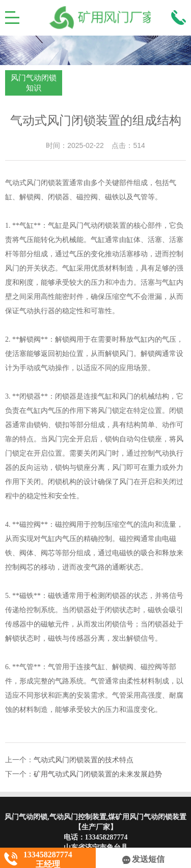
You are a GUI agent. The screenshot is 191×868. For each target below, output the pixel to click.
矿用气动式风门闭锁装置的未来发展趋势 (98, 774)
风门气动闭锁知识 (34, 83)
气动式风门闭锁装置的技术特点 (84, 760)
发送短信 (143, 859)
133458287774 (106, 837)
